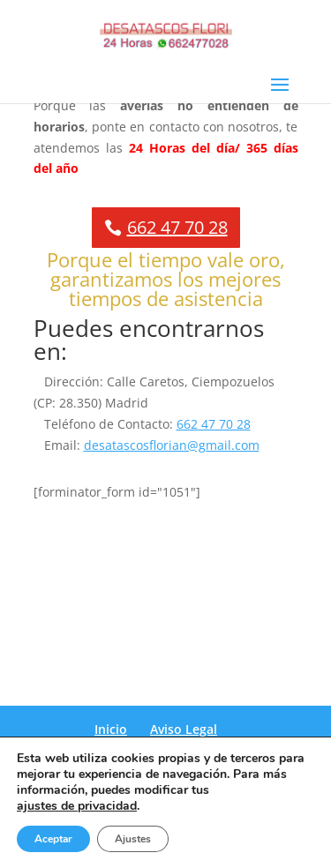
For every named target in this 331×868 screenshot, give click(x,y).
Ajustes (133, 839)
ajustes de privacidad (77, 806)
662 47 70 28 (177, 227)
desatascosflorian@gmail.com (172, 445)
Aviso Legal (184, 729)
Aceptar (53, 839)
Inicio (111, 729)
